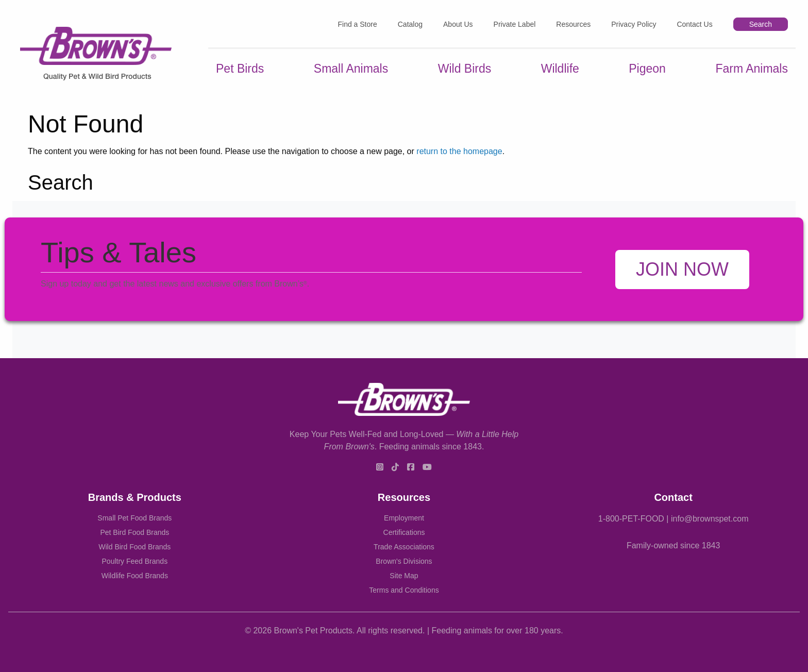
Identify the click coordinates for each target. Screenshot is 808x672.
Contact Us (694, 24)
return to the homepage (459, 151)
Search (761, 24)
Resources (573, 24)
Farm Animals (752, 69)
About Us (458, 24)
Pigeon (647, 69)
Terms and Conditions (404, 590)
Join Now (682, 269)
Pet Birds (240, 69)
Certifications (404, 532)
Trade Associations (404, 547)
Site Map (404, 576)
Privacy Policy (634, 24)
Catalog (410, 24)
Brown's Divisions (404, 561)
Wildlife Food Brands (135, 576)
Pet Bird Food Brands (134, 532)
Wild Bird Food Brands (134, 547)
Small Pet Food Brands (134, 518)
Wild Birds (465, 69)
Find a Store (357, 24)
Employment (404, 518)
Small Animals (351, 69)
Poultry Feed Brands (135, 561)
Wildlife (560, 69)
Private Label (515, 24)
